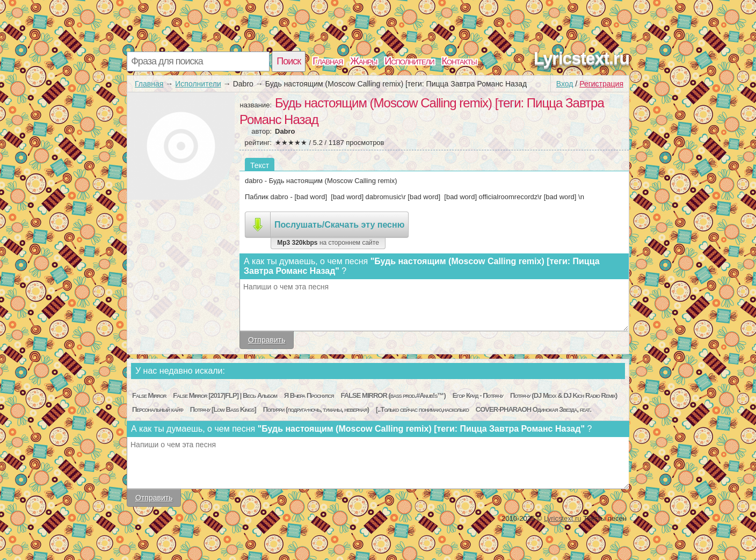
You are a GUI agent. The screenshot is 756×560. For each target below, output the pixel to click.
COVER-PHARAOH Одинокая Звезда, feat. (533, 409)
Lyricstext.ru (581, 58)
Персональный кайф (158, 409)
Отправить (267, 340)
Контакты (459, 61)
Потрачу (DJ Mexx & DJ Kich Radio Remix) (564, 395)
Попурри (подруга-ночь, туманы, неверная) (316, 409)
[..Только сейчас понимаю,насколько (422, 409)
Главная (328, 61)
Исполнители (409, 61)
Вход (565, 84)
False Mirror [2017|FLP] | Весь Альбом (225, 395)
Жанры (364, 61)
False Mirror (149, 395)
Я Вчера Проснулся (309, 395)
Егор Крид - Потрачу (478, 395)
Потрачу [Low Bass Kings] (223, 409)
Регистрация (601, 84)
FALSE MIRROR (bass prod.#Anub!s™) (393, 395)
